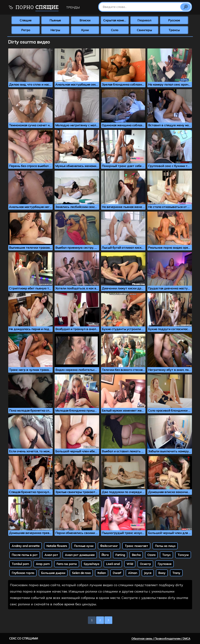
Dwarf (117, 573)
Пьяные (55, 20)
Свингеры (144, 30)
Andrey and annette (26, 546)
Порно (33, 8)
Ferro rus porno (67, 564)
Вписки (85, 20)
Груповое (165, 564)
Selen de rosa (81, 573)
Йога (105, 555)
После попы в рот (25, 555)
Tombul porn (20, 564)
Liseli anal (113, 564)
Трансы (174, 30)
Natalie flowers (57, 546)
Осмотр (145, 564)
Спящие (26, 20)
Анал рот (51, 555)
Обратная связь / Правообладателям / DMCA (161, 639)
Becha (136, 555)
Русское (174, 20)
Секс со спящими (24, 638)
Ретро (26, 30)
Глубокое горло (23, 573)
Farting (120, 555)
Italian (102, 573)
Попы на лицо (165, 546)
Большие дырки (53, 573)
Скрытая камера (115, 20)
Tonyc (166, 555)
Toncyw (183, 555)
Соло (115, 30)
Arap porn (43, 564)
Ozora (151, 555)
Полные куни (84, 546)
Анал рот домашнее (80, 555)
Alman (133, 573)
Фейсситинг (109, 546)
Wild (130, 564)
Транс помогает (136, 546)
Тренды (73, 7)
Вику (162, 573)
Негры (55, 30)
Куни (85, 30)
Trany (176, 573)
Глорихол (144, 20)
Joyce (148, 573)
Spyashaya (91, 564)
